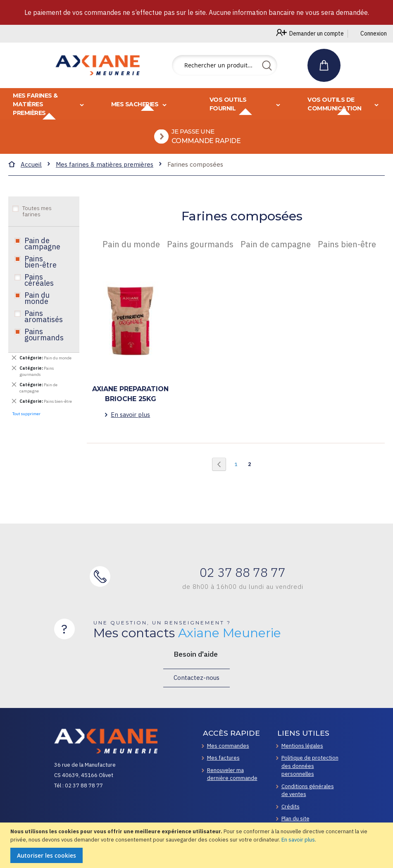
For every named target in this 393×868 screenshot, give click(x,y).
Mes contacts (187, 633)
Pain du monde (37, 309)
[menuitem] (200, 142)
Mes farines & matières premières (105, 176)
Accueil (31, 176)
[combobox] (225, 65)
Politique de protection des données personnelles (310, 766)
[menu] (196, 127)
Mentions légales (302, 746)
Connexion (374, 33)
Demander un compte (317, 33)
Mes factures (223, 758)
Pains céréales (39, 291)
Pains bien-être (40, 273)
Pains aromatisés (44, 327)
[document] (198, 845)
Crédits (291, 807)
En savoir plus (298, 840)
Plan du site (295, 819)
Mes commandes (228, 746)
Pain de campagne (42, 255)
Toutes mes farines (37, 222)
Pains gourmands (44, 346)
